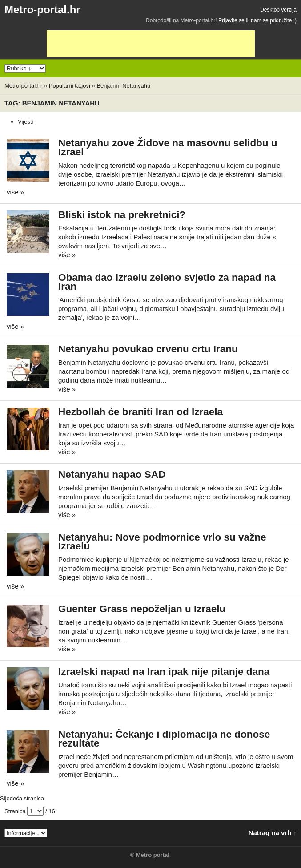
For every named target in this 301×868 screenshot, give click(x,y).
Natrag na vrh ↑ (273, 833)
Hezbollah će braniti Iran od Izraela (140, 412)
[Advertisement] (151, 44)
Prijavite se (231, 20)
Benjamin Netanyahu (123, 86)
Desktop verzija (278, 10)
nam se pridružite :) (274, 20)
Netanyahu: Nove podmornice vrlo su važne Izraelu (162, 542)
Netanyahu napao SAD (112, 474)
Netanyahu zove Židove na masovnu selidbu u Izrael (168, 147)
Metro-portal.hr (42, 10)
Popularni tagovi (70, 86)
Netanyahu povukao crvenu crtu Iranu (148, 349)
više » (15, 192)
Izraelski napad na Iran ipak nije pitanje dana (164, 672)
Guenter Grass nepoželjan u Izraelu (142, 609)
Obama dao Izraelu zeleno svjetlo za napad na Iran (167, 282)
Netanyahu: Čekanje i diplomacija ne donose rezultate (164, 739)
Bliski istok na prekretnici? (122, 215)
